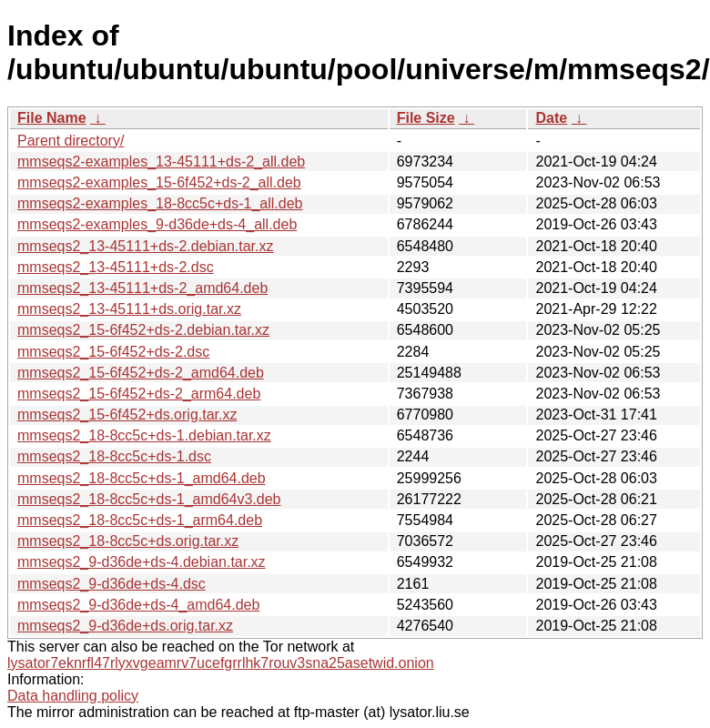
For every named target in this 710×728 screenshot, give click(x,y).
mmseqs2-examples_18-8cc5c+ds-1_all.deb (160, 203)
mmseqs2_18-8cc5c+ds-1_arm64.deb (140, 520)
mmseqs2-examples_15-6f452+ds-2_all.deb (159, 182)
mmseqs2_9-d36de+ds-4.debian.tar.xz (142, 562)
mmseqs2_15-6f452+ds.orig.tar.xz (127, 415)
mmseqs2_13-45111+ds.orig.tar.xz (129, 309)
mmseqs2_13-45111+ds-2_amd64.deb (142, 288)
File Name (52, 118)
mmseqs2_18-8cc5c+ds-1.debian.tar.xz (144, 435)
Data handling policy (73, 696)
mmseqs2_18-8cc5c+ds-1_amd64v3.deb (149, 499)
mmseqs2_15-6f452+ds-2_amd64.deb (141, 373)
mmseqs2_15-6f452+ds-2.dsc (113, 352)
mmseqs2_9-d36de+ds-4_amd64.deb (138, 605)
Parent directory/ (71, 141)
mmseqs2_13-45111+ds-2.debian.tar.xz (146, 246)
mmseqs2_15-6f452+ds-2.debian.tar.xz (143, 330)
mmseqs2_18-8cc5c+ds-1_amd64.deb (142, 478)
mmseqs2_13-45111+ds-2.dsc (116, 267)
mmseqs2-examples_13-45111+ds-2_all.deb (161, 162)
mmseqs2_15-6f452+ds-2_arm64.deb (139, 394)
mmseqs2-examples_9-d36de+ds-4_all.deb (157, 224)
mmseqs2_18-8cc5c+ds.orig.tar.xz (128, 541)
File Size (426, 118)
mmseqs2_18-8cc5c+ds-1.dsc (114, 456)
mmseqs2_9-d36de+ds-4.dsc (112, 584)
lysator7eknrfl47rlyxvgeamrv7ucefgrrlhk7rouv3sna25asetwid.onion (221, 663)
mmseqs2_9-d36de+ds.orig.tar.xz (125, 626)
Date (551, 118)
